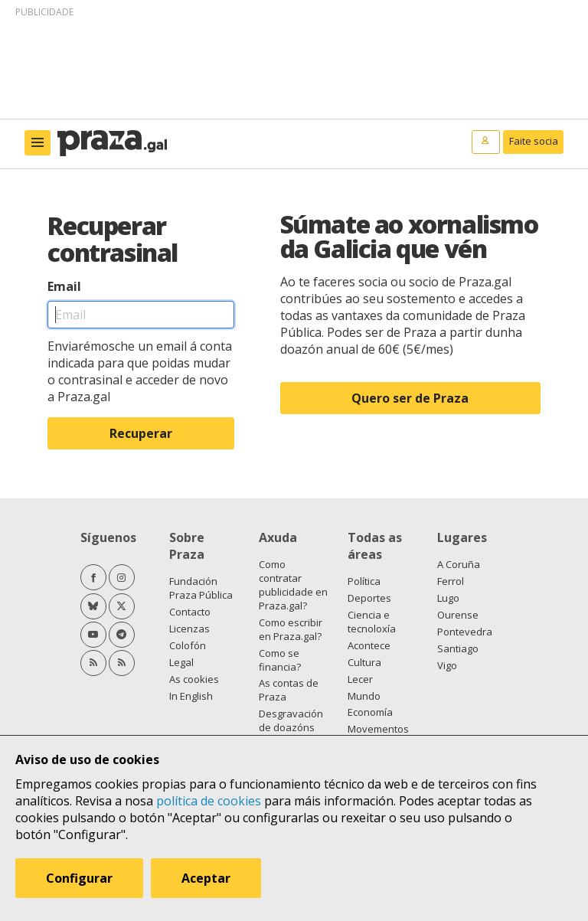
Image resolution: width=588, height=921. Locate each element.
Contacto (190, 612)
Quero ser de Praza (410, 398)
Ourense (458, 615)
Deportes (369, 598)
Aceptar (206, 878)
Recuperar (141, 433)
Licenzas (189, 629)
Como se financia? (280, 660)
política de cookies (209, 801)
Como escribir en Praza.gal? (291, 629)
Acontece (369, 645)
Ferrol (451, 581)
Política (364, 581)
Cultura (364, 662)
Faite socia (534, 141)
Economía (370, 712)
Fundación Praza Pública (201, 588)
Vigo (447, 665)
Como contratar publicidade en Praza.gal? (293, 585)
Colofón (188, 645)
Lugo (448, 598)
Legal (181, 662)
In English (191, 696)
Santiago (458, 648)
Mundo (364, 696)
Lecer (360, 679)
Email (64, 286)
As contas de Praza (289, 690)
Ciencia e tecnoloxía (372, 622)
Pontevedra (465, 632)
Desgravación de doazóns (291, 720)
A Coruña (459, 564)
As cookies (194, 679)
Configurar (79, 878)
